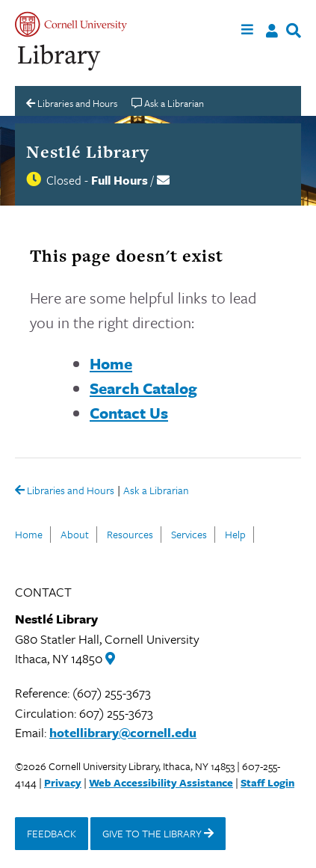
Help (235, 534)
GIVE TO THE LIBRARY (158, 833)
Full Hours (120, 180)
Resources (130, 534)
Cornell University (71, 24)
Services (189, 534)
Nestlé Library (88, 152)
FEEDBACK (52, 833)
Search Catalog (143, 388)
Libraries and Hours (65, 491)
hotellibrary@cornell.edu (123, 732)
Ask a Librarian (156, 492)
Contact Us (129, 413)
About (75, 534)
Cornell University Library (60, 58)
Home (111, 363)
